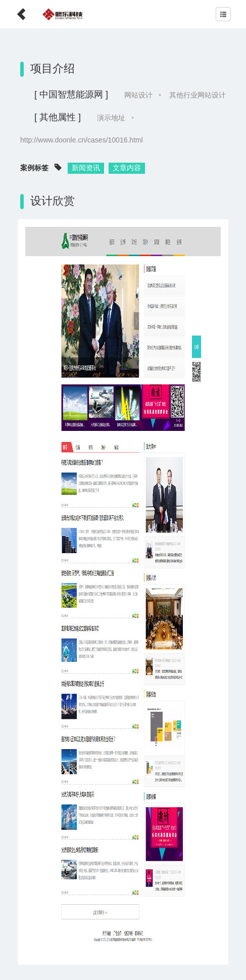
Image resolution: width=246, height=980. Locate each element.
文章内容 (127, 168)
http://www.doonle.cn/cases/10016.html (82, 140)
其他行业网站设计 (198, 95)
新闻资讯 (86, 168)
